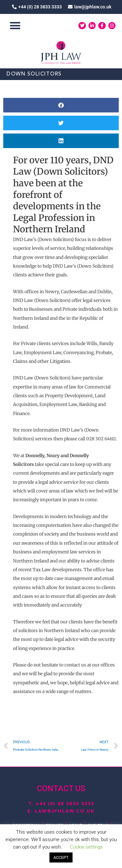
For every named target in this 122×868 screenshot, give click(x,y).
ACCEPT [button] (61, 857)
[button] (15, 26)
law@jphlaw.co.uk (65, 811)
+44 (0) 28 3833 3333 (65, 804)
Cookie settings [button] (86, 847)
